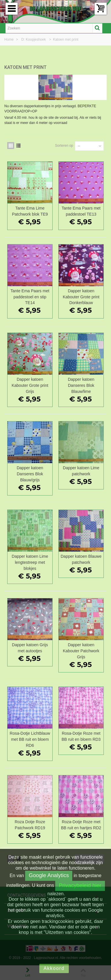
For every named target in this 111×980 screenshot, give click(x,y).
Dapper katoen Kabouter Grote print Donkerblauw (81, 297)
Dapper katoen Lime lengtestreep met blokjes (30, 562)
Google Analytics (49, 875)
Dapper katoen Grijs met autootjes (30, 648)
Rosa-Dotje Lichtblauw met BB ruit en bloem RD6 (30, 739)
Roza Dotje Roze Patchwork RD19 (30, 825)
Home (9, 39)
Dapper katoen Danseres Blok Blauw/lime (81, 385)
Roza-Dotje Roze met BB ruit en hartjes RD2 (81, 825)
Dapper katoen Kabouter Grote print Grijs (30, 385)
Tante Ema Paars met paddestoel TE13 (81, 211)
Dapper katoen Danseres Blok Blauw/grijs (30, 474)
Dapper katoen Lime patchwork (81, 471)
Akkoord (54, 968)
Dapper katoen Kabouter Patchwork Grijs (81, 651)
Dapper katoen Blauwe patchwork (81, 559)
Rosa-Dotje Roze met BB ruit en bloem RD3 (81, 736)
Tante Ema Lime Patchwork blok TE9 (30, 211)
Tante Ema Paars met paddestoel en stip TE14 (30, 297)
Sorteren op (64, 146)
